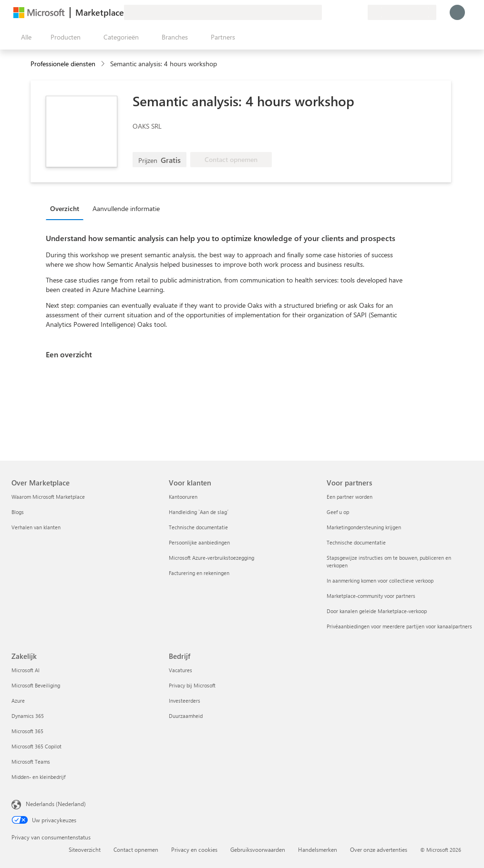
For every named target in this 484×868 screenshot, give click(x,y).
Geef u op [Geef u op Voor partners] (338, 512)
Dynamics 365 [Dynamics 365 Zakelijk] (28, 716)
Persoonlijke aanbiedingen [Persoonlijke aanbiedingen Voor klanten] (199, 542)
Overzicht (65, 208)
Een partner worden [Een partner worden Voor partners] (350, 497)
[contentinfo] (104, 64)
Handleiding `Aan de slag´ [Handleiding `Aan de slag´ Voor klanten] (199, 512)
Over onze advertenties (379, 849)
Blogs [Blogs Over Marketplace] (18, 512)
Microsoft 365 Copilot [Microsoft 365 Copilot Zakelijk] (36, 746)
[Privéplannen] (360, 12)
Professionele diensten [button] (63, 64)
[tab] (67, 208)
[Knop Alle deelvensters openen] (24, 37)
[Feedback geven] (326, 12)
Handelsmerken (318, 849)
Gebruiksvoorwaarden (258, 849)
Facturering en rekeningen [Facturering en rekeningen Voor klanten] (199, 573)
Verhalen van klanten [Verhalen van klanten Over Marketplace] (36, 527)
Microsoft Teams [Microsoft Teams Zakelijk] (31, 762)
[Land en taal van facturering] (402, 12)
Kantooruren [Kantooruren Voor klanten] (183, 497)
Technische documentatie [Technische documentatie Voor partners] (356, 542)
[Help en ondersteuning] (337, 12)
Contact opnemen (136, 849)
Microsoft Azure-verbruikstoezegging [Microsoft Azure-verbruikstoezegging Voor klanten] (211, 558)
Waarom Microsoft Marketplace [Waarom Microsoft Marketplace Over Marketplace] (48, 497)
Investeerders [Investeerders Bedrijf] (185, 701)
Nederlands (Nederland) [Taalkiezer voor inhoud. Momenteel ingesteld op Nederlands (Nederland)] (56, 804)
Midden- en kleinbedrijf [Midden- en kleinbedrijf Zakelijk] (38, 777)
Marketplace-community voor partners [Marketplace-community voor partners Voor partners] (371, 596)
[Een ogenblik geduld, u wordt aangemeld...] (457, 12)
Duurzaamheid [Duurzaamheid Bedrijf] (186, 716)
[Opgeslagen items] (349, 12)
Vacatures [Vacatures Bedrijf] (180, 670)
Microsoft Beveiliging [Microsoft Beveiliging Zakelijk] (36, 685)
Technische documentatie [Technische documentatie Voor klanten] (198, 527)
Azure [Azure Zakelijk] (18, 701)
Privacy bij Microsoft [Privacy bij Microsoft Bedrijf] (192, 685)
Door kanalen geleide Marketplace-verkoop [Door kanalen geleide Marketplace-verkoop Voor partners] (377, 611)
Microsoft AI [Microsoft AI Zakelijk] (26, 670)
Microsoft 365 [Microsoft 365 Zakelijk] (27, 731)
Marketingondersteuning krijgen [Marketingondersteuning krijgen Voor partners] (364, 527)
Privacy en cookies (194, 849)
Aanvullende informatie (126, 208)
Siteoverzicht (85, 849)
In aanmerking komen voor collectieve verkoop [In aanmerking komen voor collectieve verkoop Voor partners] (380, 580)
